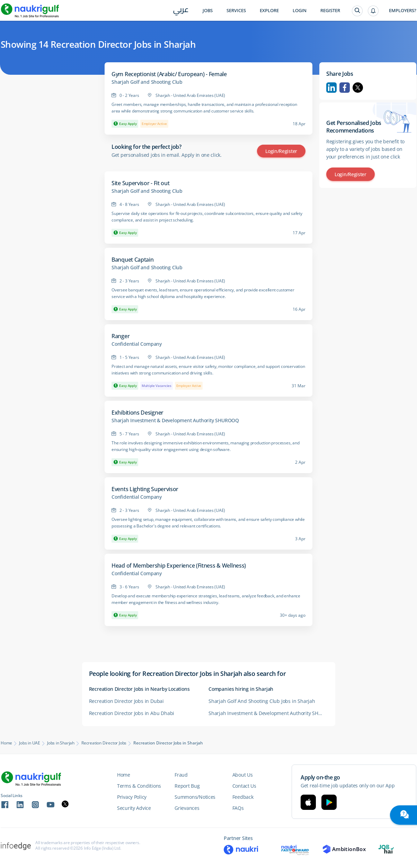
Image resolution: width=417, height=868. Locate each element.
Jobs (208, 11)
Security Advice (134, 808)
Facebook (345, 88)
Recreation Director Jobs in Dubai (126, 701)
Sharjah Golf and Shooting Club (147, 82)
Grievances (187, 808)
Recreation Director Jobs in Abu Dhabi (132, 713)
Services (236, 11)
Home (6, 743)
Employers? (403, 11)
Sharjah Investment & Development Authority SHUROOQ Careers (268, 713)
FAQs (238, 808)
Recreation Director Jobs (104, 743)
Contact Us (244, 786)
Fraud (181, 775)
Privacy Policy (132, 797)
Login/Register (281, 151)
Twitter (358, 88)
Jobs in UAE (30, 743)
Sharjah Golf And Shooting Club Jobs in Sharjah (262, 701)
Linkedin (331, 88)
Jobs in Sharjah (61, 743)
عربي (181, 11)
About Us (243, 775)
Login (300, 11)
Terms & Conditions (139, 786)
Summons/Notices (195, 797)
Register (330, 11)
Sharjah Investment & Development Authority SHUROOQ (175, 421)
